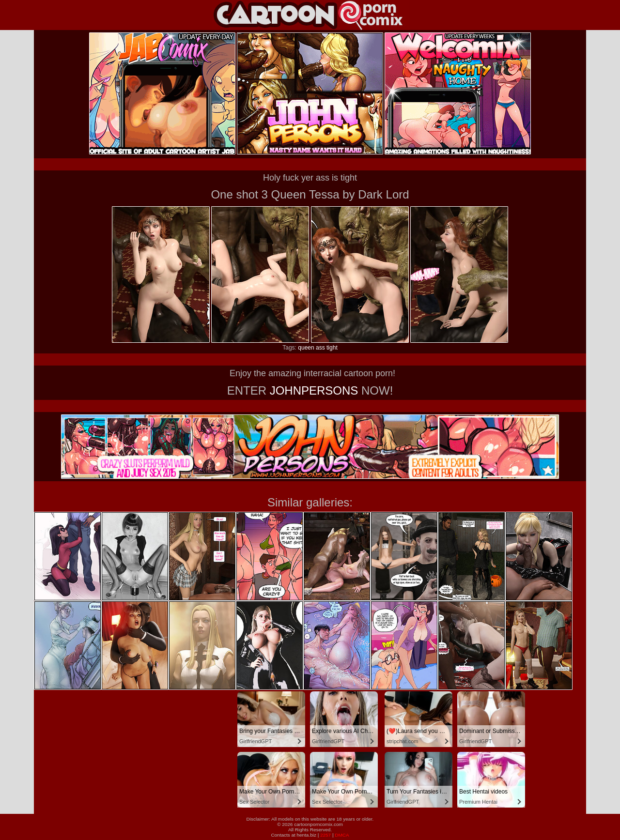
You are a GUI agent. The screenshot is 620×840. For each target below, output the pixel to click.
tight (332, 348)
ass (320, 348)
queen (306, 348)
